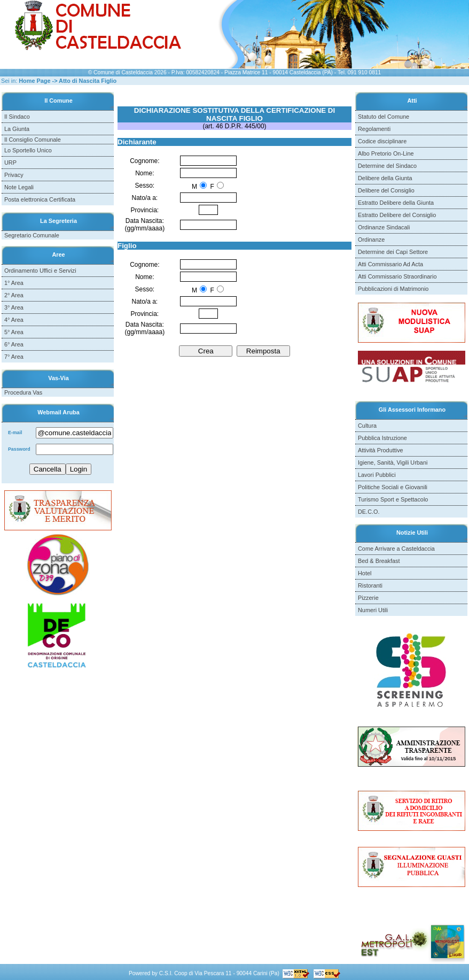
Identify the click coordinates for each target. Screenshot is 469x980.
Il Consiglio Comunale (33, 140)
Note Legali (19, 187)
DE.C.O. (369, 512)
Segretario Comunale (32, 235)
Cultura (367, 426)
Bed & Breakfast (379, 561)
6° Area (14, 344)
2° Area (14, 295)
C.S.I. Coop (173, 973)
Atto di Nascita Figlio (88, 81)
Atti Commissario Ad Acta (390, 264)
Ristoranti (370, 585)
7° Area (14, 357)
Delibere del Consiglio (386, 190)
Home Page (34, 81)
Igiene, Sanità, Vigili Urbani (393, 462)
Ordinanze (371, 240)
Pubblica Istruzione (382, 438)
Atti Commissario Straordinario (397, 276)
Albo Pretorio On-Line (386, 153)
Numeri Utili (373, 610)
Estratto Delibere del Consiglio (397, 215)
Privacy (14, 175)
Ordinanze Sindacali (384, 227)
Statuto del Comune (384, 117)
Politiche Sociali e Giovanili (393, 487)
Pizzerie (368, 598)
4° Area (14, 320)
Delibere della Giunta (385, 178)
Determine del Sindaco (387, 166)
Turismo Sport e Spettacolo (393, 499)
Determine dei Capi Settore (393, 252)
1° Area (14, 283)
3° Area (14, 307)
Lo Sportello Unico (28, 150)
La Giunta (17, 129)
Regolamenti (374, 129)
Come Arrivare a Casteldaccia (396, 549)
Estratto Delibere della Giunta (396, 203)
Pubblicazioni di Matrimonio (393, 289)
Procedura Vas (23, 392)
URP (10, 163)
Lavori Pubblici (377, 475)
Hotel (365, 573)
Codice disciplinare (382, 141)
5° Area (14, 332)
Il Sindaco (17, 117)
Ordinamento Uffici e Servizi (40, 271)
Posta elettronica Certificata (40, 199)
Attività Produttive (381, 450)
